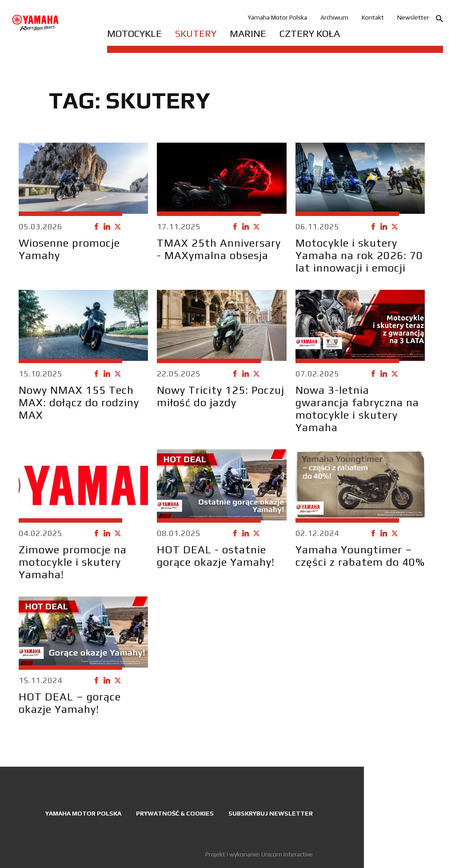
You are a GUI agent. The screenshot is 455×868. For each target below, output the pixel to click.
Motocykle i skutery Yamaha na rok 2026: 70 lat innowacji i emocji (359, 255)
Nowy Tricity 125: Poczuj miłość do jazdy (221, 396)
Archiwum (334, 17)
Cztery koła (310, 33)
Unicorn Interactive (287, 854)
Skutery (196, 33)
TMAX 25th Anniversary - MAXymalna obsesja (219, 249)
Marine (248, 33)
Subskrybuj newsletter (271, 813)
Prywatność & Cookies (175, 813)
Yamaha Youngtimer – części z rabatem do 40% (360, 556)
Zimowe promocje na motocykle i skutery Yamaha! (73, 562)
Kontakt (373, 17)
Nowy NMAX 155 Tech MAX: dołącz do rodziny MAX (79, 402)
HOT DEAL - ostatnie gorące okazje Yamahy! (216, 556)
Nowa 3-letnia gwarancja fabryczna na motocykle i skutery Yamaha (357, 409)
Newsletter (413, 17)
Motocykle (134, 33)
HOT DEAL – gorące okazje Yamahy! (70, 703)
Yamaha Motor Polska (277, 17)
